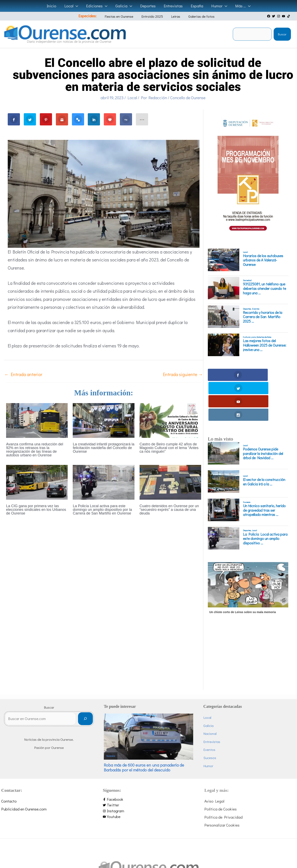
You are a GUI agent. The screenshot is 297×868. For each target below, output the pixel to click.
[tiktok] (289, 16)
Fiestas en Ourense (123, 16)
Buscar (282, 34)
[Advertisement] (247, 622)
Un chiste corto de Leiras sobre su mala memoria (243, 572)
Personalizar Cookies (222, 785)
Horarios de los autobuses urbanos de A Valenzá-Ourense (263, 260)
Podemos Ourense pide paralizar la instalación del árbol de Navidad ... (263, 414)
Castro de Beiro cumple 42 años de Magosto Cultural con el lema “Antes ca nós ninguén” (169, 448)
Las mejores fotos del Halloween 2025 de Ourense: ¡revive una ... (265, 345)
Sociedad (247, 280)
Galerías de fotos (196, 16)
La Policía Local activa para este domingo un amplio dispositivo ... (265, 499)
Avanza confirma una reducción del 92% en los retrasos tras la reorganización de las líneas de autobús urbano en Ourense (35, 450)
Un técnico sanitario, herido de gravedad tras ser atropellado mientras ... (264, 470)
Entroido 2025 (153, 16)
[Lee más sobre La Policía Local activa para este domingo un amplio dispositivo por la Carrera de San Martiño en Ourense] (104, 481)
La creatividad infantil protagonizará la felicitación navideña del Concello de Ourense (104, 448)
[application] (77, 6)
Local (132, 98)
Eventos (256, 309)
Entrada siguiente (183, 374)
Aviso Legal (214, 761)
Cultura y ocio (249, 337)
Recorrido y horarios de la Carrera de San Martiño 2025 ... (263, 317)
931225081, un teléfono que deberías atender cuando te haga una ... (264, 289)
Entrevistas (212, 702)
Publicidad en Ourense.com (24, 769)
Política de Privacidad (223, 777)
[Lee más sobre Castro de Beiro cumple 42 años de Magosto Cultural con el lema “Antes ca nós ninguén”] (170, 420)
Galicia (208, 686)
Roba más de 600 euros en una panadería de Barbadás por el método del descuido (144, 728)
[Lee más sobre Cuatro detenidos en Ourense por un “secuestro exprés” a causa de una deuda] (170, 481)
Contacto (9, 761)
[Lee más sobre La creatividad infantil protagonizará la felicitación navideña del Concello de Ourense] (104, 420)
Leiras (173, 16)
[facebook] (269, 16)
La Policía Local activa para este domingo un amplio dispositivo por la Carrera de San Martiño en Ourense (102, 510)
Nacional (210, 694)
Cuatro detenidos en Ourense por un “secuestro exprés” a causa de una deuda (169, 510)
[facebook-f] (148, 760)
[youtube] (284, 16)
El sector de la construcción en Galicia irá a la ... (264, 442)
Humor (208, 726)
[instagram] (279, 16)
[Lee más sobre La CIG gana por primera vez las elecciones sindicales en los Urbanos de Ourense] (37, 481)
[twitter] (274, 16)
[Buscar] (85, 680)
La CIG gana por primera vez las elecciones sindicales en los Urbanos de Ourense (36, 510)
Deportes (247, 309)
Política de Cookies (221, 769)
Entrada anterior (23, 374)
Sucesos (247, 462)
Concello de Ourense (188, 98)
